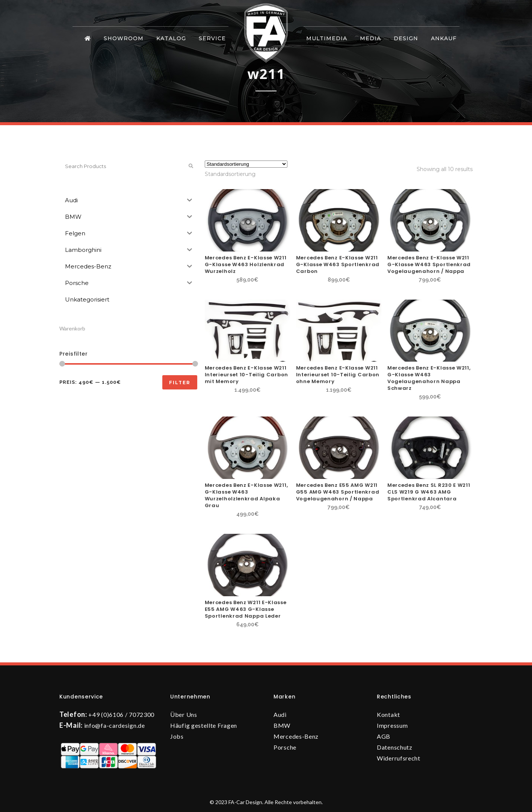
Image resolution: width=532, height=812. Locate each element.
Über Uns (184, 714)
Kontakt (388, 714)
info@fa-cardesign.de (115, 725)
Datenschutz (395, 747)
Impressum (392, 725)
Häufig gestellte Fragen (204, 725)
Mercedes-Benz (296, 736)
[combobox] (230, 174)
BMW (282, 725)
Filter (180, 383)
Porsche (285, 747)
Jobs (177, 736)
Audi (280, 714)
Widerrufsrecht (399, 758)
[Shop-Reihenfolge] (246, 164)
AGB (384, 736)
